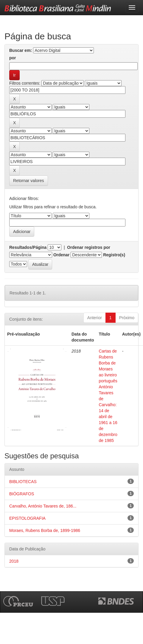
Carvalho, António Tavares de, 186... (43, 506)
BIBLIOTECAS (23, 482)
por (13, 58)
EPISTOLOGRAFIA (27, 518)
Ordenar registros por (89, 247)
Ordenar (61, 255)
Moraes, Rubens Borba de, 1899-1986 (45, 530)
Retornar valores (29, 181)
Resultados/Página (28, 247)
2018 (14, 561)
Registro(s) (114, 255)
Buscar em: (21, 50)
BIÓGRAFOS (22, 494)
